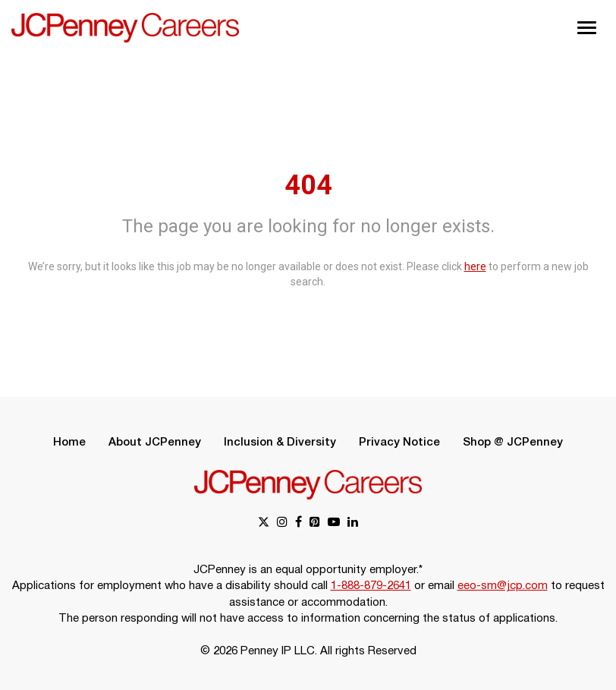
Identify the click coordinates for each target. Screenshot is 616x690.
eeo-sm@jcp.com (503, 586)
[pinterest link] (315, 523)
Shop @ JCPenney (513, 443)
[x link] (264, 523)
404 (308, 185)
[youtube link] (334, 523)
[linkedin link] (353, 523)
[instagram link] (282, 523)
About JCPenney (155, 443)
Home (69, 443)
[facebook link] (299, 523)
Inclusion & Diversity (280, 443)
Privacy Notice (399, 443)
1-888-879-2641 (371, 586)
